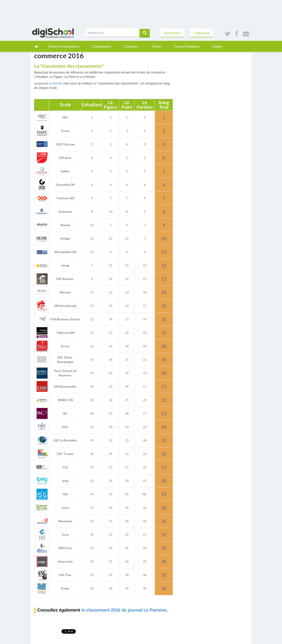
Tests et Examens (187, 46)
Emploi (218, 46)
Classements (102, 46)
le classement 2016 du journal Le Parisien (124, 610)
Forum (156, 46)
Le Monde (55, 83)
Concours (131, 46)
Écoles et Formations (64, 46)
